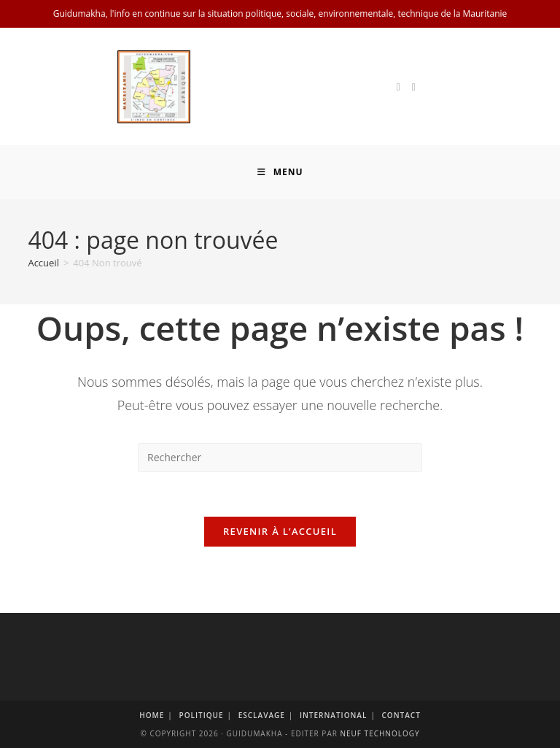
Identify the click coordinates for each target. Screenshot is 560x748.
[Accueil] (43, 263)
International (333, 715)
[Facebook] (414, 87)
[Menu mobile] (280, 172)
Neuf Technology (380, 733)
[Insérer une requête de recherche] (280, 458)
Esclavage (262, 715)
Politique (201, 715)
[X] (398, 87)
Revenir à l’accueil (280, 531)
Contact (401, 715)
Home (152, 715)
